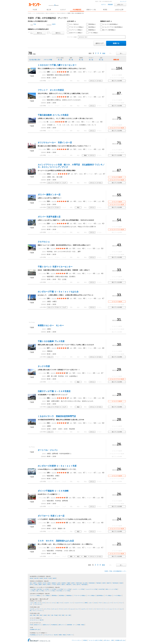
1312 (49, 174)
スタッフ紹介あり (73, 24)
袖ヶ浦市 (85, 583)
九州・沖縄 (68, 615)
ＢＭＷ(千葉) (101, 589)
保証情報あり (91, 27)
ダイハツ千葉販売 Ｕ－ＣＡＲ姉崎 (53, 491)
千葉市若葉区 (84, 585)
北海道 (45, 615)
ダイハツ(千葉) (68, 589)
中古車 (31, 625)
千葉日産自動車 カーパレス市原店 (53, 115)
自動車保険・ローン (71, 625)
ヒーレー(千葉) (67, 591)
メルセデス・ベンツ (68, 603)
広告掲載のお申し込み (35, 629)
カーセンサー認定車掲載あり (109, 24)
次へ (121, 53)
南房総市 (54, 583)
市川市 (44, 583)
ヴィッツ (117, 609)
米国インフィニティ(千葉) (111, 589)
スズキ (43, 603)
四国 (63, 615)
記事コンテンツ (62, 625)
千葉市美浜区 (115, 583)
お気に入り (120, 5)
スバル (53, 603)
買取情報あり (91, 24)
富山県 (45, 578)
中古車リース (70, 635)
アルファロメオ (38, 604)
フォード (116, 603)
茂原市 (35, 583)
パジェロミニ (40, 611)
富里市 (104, 583)
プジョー (121, 603)
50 (48, 273)
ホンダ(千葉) (46, 589)
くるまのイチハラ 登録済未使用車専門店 (57, 416)
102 (48, 149)
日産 (35, 603)
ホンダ (39, 603)
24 (119, 519)
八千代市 (54, 585)
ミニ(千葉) (32, 591)
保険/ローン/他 (91, 10)
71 (119, 143)
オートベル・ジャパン (48, 450)
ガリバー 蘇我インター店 (49, 195)
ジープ (111, 603)
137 (48, 97)
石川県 (50, 578)
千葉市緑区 (98, 583)
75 (119, 118)
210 (48, 224)
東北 (49, 615)
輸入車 (49, 10)
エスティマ (66, 609)
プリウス (61, 609)
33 (119, 270)
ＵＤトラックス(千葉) (50, 591)
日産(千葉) (39, 589)
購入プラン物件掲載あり (108, 30)
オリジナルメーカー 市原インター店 (55, 142)
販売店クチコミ (38, 625)
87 (119, 93)
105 (48, 473)
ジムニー (111, 609)
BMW (86, 603)
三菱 (57, 603)
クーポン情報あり (92, 33)
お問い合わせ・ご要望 (109, 640)
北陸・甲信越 (54, 615)
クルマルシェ (44, 242)
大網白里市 (68, 585)
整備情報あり (91, 30)
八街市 (74, 585)
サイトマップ (123, 1)
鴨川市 (59, 585)
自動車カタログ (46, 625)
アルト (34, 611)
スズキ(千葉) (60, 589)
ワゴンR (32, 609)
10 (48, 248)
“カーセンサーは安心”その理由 (95, 640)
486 (48, 398)
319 (48, 201)
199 (48, 72)
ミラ (94, 609)
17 (48, 498)
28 (119, 419)
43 (119, 245)
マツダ (61, 603)
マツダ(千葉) (53, 589)
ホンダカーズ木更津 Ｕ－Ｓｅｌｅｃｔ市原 (57, 466)
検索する (116, 43)
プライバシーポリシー (77, 640)
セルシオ (72, 609)
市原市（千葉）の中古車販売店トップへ (115, 571)
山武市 (59, 583)
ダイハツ (48, 603)
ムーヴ (36, 609)
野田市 (49, 585)
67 (119, 170)
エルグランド (84, 609)
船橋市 (40, 585)
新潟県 (41, 578)
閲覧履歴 (110, 5)
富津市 (73, 583)
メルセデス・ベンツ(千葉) (78, 589)
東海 (41, 615)
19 (48, 373)
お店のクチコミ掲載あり (75, 33)
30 (119, 345)
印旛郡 (68, 583)
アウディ (100, 603)
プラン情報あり (109, 596)
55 (119, 195)
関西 (38, 615)
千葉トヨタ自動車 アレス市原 (51, 341)
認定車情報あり (100, 596)
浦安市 (63, 585)
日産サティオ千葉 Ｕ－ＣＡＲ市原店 (54, 391)
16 (48, 548)
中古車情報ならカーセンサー (36, 635)
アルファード (99, 609)
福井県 (54, 578)
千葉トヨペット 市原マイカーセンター (55, 267)
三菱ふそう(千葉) (40, 591)
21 (119, 544)
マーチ (90, 609)
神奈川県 (36, 578)
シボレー (91, 603)
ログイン (104, 5)
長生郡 (121, 583)
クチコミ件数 (48, 60)
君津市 (49, 583)
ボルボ (96, 603)
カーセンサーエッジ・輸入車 (36, 620)
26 (119, 444)
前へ (111, 53)
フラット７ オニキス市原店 (51, 90)
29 (119, 370)
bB (30, 611)
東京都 (31, 578)
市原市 (54, 24)
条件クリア (100, 43)
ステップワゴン (47, 609)
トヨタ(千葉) (33, 589)
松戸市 (31, 585)
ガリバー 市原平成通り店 (49, 217)
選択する (39, 33)
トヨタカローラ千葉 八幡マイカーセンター (57, 65)
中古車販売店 (77, 10)
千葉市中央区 (79, 583)
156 (48, 298)
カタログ (63, 10)
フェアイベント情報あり (75, 30)
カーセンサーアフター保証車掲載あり (112, 27)
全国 (31, 615)
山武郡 (36, 585)
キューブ (78, 609)
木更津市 (40, 583)
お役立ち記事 (119, 10)
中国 (60, 615)
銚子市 (78, 585)
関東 (34, 615)
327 (48, 348)
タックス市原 (44, 366)
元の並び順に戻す (35, 60)
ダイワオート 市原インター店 (51, 516)
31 (119, 320)
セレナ (121, 609)
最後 (104, 53)
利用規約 (85, 640)
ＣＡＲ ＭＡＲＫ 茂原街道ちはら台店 (56, 541)
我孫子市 (109, 583)
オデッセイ (55, 609)
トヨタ (31, 603)
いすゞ (31, 604)
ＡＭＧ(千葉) (59, 591)
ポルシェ (106, 603)
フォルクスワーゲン (79, 603)
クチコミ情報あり (91, 596)
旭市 (31, 583)
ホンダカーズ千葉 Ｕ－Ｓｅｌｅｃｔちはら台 (58, 292)
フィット (106, 609)
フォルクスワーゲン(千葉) (91, 589)
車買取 (105, 10)
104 (119, 68)
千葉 (35, 24)
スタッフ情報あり (46, 596)
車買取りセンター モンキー (51, 325)
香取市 (44, 585)
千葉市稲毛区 (92, 583)
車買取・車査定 (81, 625)
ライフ (41, 609)
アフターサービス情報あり (75, 27)
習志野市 (64, 583)
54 (119, 220)
